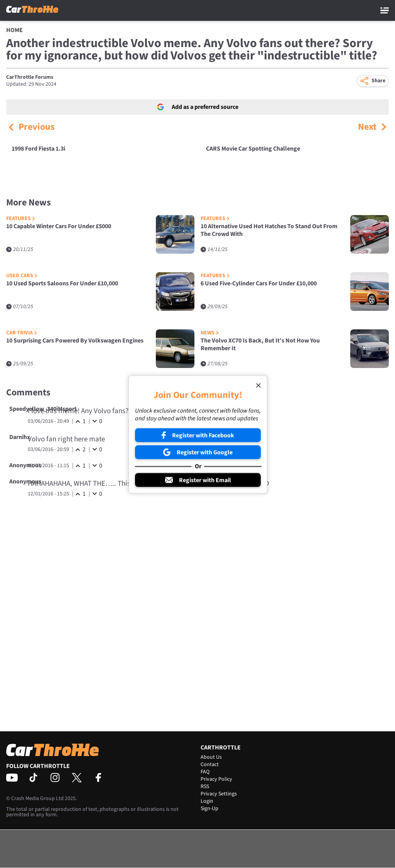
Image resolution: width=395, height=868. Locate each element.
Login (207, 801)
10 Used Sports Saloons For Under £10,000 (62, 284)
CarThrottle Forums (30, 77)
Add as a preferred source (198, 107)
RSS (205, 787)
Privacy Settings (219, 794)
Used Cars (22, 276)
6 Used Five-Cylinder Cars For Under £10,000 (259, 284)
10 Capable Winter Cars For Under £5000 (59, 226)
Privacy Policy (216, 779)
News (210, 333)
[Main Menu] (385, 10)
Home (14, 30)
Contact (210, 765)
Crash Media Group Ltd (37, 798)
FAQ (205, 772)
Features (21, 219)
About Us (211, 757)
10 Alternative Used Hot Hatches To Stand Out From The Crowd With (269, 230)
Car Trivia (22, 333)
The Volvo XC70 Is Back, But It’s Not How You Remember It (260, 345)
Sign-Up (209, 809)
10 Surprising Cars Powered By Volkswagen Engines (75, 341)
